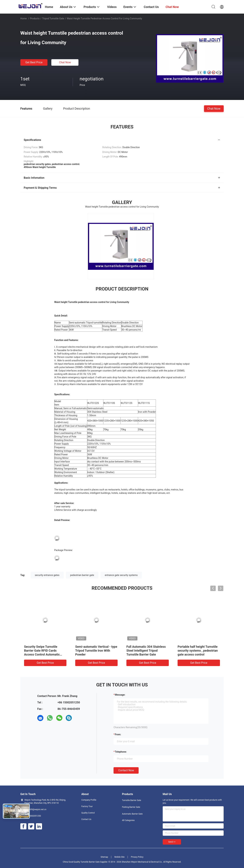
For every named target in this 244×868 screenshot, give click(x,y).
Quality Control (88, 813)
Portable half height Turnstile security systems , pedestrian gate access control (198, 651)
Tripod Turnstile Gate (53, 18)
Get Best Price (34, 62)
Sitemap (104, 857)
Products (35, 18)
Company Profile (89, 800)
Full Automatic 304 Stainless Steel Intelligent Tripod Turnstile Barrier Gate (146, 651)
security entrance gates (47, 575)
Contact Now (126, 770)
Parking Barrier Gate (131, 807)
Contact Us (86, 819)
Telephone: (121, 752)
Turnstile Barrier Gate (132, 800)
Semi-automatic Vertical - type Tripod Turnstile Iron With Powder (96, 651)
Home (24, 18)
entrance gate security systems (121, 575)
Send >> (172, 842)
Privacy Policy (137, 857)
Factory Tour (87, 806)
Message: (120, 695)
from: (118, 734)
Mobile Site (119, 857)
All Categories (128, 820)
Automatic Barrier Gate (132, 814)
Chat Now (65, 62)
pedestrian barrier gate (82, 575)
